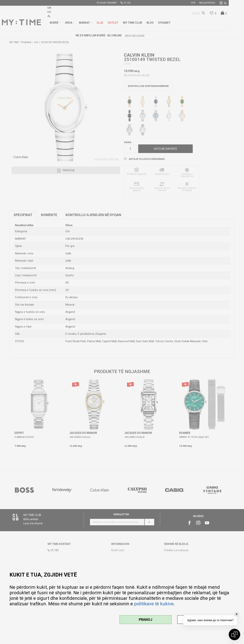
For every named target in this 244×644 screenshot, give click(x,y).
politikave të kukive (154, 604)
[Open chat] (234, 634)
